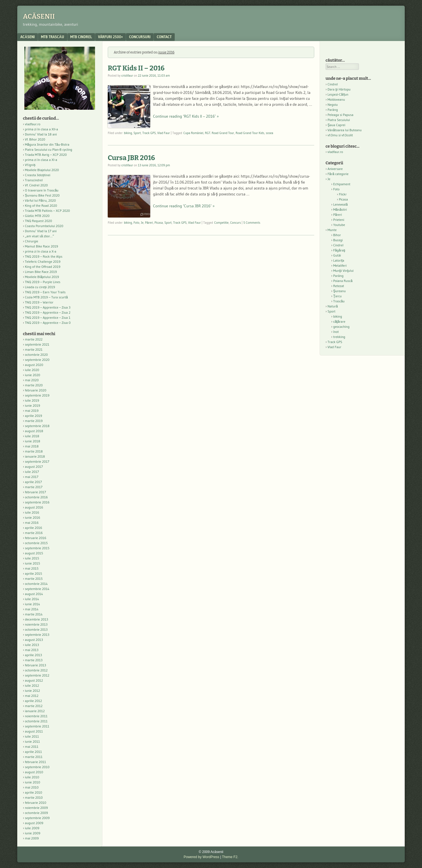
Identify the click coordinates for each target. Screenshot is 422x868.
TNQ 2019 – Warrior (39, 302)
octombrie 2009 (36, 813)
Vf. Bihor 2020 (35, 139)
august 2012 (34, 680)
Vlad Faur (164, 133)
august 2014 (34, 594)
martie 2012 (34, 706)
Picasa (159, 223)
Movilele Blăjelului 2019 (42, 277)
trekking (339, 337)
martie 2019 (34, 421)
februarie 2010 (36, 803)
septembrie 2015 (37, 548)
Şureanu (339, 291)
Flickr (343, 194)
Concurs (236, 223)
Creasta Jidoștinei (38, 175)
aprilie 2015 (34, 573)
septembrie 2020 (37, 360)
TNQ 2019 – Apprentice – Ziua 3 (48, 307)
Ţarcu (337, 296)
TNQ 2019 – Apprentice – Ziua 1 (48, 317)
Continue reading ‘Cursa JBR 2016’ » (184, 206)
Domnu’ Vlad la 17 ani (41, 231)
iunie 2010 (33, 782)
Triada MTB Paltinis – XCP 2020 (47, 211)
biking (128, 133)
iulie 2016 (32, 512)
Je (142, 223)
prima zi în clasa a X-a (41, 251)
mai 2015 (32, 568)
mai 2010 (32, 787)
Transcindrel (34, 180)
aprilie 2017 (33, 482)
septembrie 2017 (37, 461)
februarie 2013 (35, 665)
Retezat (339, 286)
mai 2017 (32, 477)
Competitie (221, 223)
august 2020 (34, 365)
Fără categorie (338, 174)
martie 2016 (34, 533)
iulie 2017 (32, 472)
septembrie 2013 (37, 635)
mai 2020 (32, 380)
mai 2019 (32, 411)
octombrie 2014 (36, 584)
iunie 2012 (32, 691)
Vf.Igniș (30, 165)
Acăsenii (39, 16)
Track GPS (149, 133)
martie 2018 (34, 451)
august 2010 (34, 772)
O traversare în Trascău (42, 190)
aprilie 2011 (33, 752)
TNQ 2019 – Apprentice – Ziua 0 (48, 323)
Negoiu (333, 105)
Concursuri (140, 37)
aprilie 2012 (33, 701)
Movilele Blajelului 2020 (42, 170)
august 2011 (34, 731)
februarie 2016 (36, 538)
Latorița (339, 260)
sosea (270, 133)
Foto (136, 223)
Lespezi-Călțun (338, 94)
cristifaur (127, 76)
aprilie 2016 (34, 528)
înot (336, 332)
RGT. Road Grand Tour (219, 133)
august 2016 (34, 507)
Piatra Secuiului (339, 120)
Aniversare (335, 169)
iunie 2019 (33, 405)
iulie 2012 (32, 685)
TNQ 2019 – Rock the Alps (44, 256)
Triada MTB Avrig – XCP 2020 (46, 155)
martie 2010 (34, 797)
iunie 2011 (32, 741)
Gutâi (337, 255)
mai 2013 (32, 650)
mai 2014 (32, 609)
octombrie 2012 (36, 670)
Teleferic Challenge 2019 (43, 261)
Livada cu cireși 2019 (40, 287)
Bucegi (338, 240)
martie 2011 (34, 757)
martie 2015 (34, 579)
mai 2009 (32, 838)
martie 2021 (34, 349)
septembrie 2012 (37, 675)
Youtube (339, 225)
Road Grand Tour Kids (250, 133)
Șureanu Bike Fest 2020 (42, 195)
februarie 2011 (35, 762)
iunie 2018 (33, 441)
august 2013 (34, 640)
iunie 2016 (33, 517)
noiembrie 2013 (36, 624)
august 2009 (34, 823)
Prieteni (339, 220)
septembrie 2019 (37, 395)
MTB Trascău (53, 37)
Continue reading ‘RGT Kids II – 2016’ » (186, 116)
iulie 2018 (32, 436)
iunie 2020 (33, 375)
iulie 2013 (32, 645)
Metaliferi (340, 265)
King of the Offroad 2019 (43, 267)
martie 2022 (34, 339)
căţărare (339, 321)
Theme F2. (230, 857)
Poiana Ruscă (343, 281)
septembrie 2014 (37, 589)
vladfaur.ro (33, 124)
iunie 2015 (33, 563)
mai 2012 (32, 696)
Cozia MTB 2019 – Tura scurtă (46, 297)
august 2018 (34, 431)
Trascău (339, 301)
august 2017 (34, 467)
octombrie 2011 (36, 721)
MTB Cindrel (81, 37)
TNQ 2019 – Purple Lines (43, 282)
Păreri (149, 223)
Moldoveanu (336, 99)
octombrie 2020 (36, 355)
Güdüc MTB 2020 (37, 216)
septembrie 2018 (37, 426)
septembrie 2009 (37, 818)
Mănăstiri (340, 209)
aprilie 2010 (34, 792)
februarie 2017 (35, 492)
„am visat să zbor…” (39, 236)
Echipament (342, 184)
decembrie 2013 (36, 619)
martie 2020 (34, 385)
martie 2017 (34, 487)
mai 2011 (32, 747)
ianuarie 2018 (35, 456)
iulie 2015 (32, 558)
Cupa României (193, 133)
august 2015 (34, 553)
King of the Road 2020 (41, 205)
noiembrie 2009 (36, 808)
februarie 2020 (36, 390)
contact (164, 37)
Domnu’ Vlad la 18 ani (41, 134)
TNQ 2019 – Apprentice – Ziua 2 (48, 312)
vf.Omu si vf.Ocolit (340, 135)
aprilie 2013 (33, 655)
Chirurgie (32, 241)
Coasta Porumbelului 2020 (44, 226)
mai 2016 (32, 523)
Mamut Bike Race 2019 (41, 246)
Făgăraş (339, 250)
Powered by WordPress (201, 857)
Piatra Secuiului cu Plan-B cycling (49, 149)
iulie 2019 (32, 400)
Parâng (333, 110)
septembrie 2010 (37, 767)
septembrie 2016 (37, 502)
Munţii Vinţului (343, 271)
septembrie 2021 (37, 344)
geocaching (341, 327)
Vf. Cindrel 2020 (36, 185)
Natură (333, 306)
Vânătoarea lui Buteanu (345, 130)
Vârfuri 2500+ (110, 37)
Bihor (337, 235)
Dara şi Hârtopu (339, 89)
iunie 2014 (32, 604)
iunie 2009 (33, 833)
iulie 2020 (32, 370)
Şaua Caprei (336, 125)
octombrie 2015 (36, 543)
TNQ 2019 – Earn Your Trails (45, 292)
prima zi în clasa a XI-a (41, 160)
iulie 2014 (32, 599)
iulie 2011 (32, 736)
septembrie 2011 (37, 726)
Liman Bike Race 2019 (41, 272)
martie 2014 (34, 614)
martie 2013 (34, 660)
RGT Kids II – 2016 (136, 68)
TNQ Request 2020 (38, 221)
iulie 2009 (32, 828)
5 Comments (252, 223)
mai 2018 (32, 446)
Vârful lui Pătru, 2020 (40, 200)
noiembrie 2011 (36, 716)
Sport (137, 133)
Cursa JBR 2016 (131, 158)
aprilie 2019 (34, 416)
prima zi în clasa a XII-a (41, 129)
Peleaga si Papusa (340, 115)
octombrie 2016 (36, 497)
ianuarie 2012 (35, 711)
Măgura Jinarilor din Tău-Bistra (47, 144)
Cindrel (333, 84)
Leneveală (340, 204)
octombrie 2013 (36, 629)
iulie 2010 (32, 777)
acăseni (28, 37)
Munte (332, 230)
